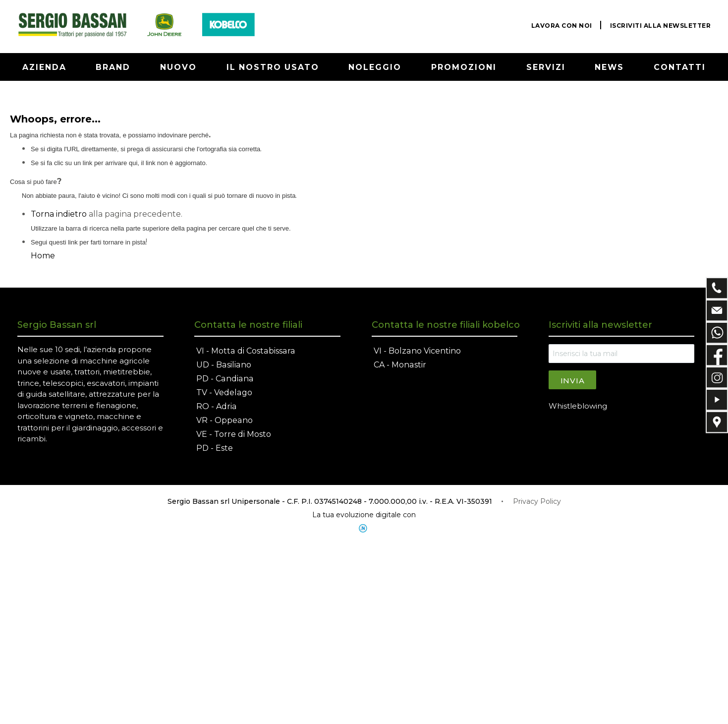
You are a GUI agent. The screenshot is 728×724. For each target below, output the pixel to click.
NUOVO (178, 67)
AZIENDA (45, 67)
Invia (573, 381)
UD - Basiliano (223, 365)
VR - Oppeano (224, 420)
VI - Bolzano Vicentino (417, 351)
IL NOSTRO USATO (273, 67)
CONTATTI (680, 67)
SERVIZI (546, 67)
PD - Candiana (224, 379)
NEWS (610, 67)
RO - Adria (216, 406)
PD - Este (215, 448)
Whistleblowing (578, 406)
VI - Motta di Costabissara (245, 351)
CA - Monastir (400, 365)
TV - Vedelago (224, 392)
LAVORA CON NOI (562, 26)
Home (43, 256)
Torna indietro (59, 214)
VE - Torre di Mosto (234, 434)
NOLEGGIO (375, 67)
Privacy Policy (537, 501)
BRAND (113, 67)
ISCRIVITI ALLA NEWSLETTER (661, 26)
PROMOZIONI (464, 67)
